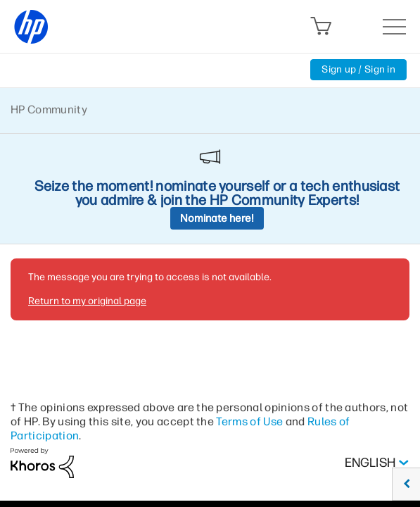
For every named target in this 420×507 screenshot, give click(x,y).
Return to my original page (87, 301)
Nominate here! (217, 218)
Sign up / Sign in (358, 69)
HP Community (49, 109)
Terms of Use (249, 421)
